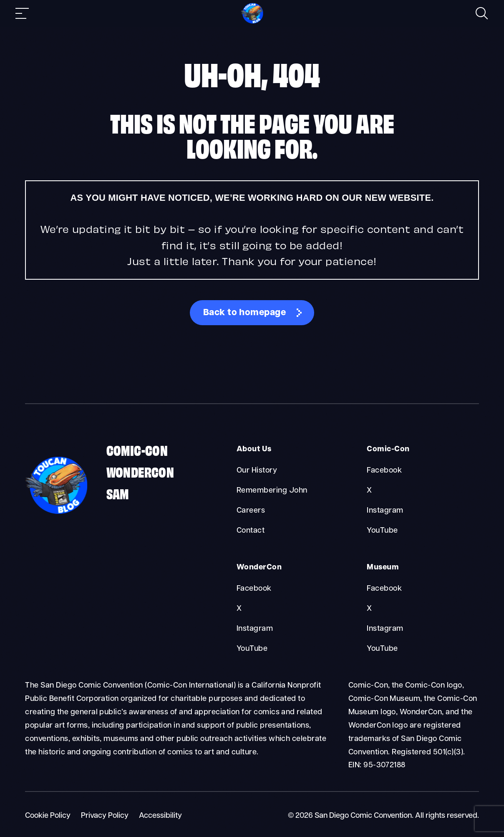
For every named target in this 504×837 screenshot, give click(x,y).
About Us (254, 449)
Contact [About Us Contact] (251, 531)
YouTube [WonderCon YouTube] (252, 649)
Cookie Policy (48, 816)
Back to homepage (245, 313)
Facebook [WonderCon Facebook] (254, 589)
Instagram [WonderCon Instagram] (255, 629)
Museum (383, 568)
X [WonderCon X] (239, 609)
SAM (118, 493)
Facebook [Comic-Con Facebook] (384, 471)
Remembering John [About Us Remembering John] (272, 491)
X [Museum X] (369, 609)
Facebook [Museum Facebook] (384, 589)
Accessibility (160, 816)
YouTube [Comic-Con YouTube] (382, 531)
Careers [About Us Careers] (251, 511)
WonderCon (140, 471)
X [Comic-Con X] (369, 491)
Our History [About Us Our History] (257, 471)
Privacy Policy (105, 816)
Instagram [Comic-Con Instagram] (385, 511)
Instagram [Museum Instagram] (385, 629)
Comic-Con (137, 450)
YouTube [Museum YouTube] (382, 649)
